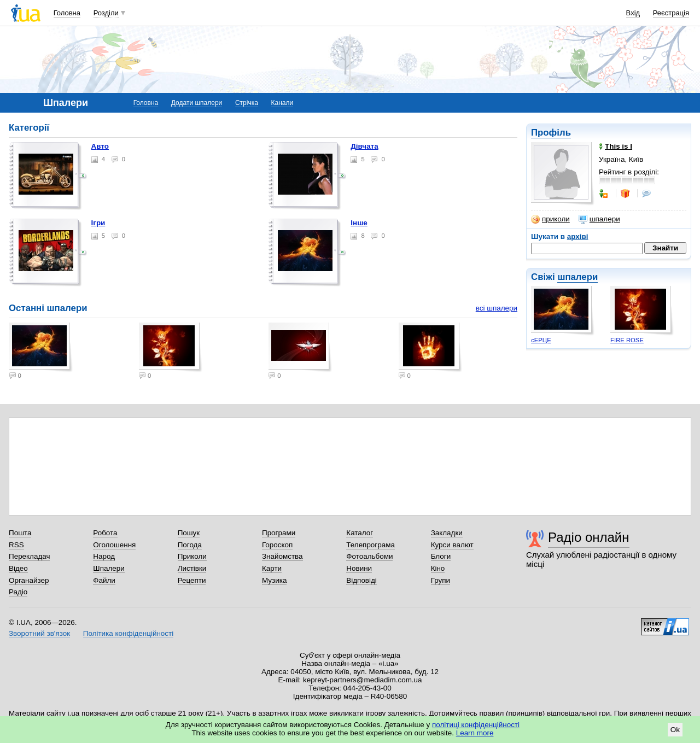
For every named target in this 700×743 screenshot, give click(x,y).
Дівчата (364, 146)
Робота (105, 533)
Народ (104, 556)
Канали (282, 103)
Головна (67, 13)
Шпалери (109, 568)
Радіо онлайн (589, 537)
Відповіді (361, 580)
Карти (272, 568)
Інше (359, 223)
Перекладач (29, 556)
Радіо (18, 592)
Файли (104, 580)
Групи (441, 580)
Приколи (192, 556)
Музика (274, 580)
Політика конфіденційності (128, 633)
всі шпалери (497, 308)
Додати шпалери (197, 103)
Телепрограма (371, 545)
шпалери (599, 219)
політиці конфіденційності (476, 725)
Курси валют (452, 545)
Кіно (438, 568)
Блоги (441, 556)
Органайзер (29, 580)
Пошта (20, 533)
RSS (16, 545)
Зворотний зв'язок (39, 633)
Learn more (475, 733)
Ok (675, 730)
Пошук (189, 533)
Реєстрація (671, 13)
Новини (359, 568)
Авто (100, 146)
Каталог (360, 533)
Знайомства (282, 556)
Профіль (551, 133)
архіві (578, 236)
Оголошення (114, 545)
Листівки (192, 568)
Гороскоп (277, 545)
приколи (550, 219)
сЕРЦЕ (541, 340)
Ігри (98, 223)
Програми (279, 533)
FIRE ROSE (627, 340)
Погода (190, 545)
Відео (18, 568)
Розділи (106, 13)
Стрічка (247, 103)
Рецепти (192, 580)
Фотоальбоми (369, 556)
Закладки (447, 533)
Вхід (633, 13)
